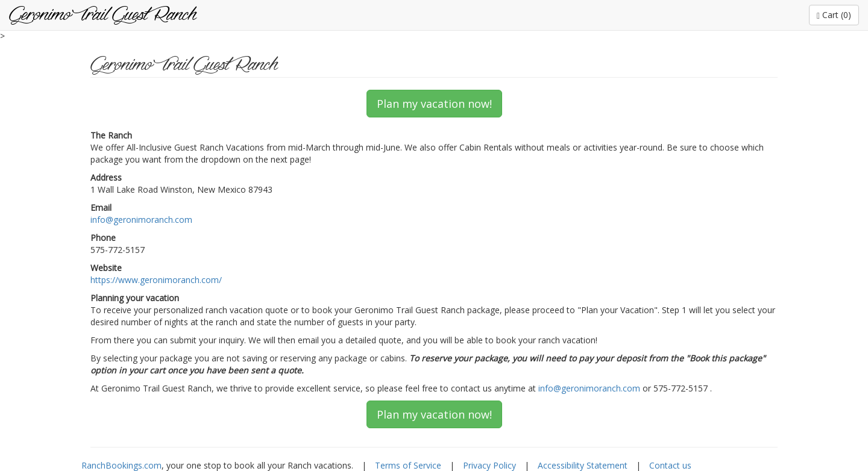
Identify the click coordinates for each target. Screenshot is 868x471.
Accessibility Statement (583, 465)
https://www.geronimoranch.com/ (156, 280)
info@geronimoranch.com (141, 220)
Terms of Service (408, 465)
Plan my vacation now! (434, 104)
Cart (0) (834, 15)
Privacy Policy (489, 465)
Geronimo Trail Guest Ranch (103, 15)
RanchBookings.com (121, 465)
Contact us (670, 465)
